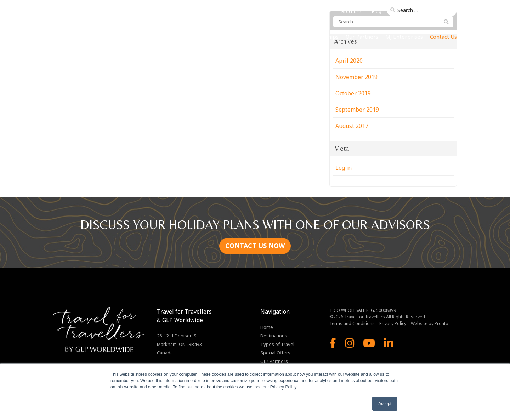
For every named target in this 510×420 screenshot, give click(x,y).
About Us (321, 11)
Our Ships (327, 37)
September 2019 (357, 110)
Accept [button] (385, 404)
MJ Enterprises (404, 37)
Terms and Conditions (352, 323)
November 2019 (356, 77)
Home (209, 37)
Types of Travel (285, 37)
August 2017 (352, 126)
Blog (377, 11)
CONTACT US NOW (255, 246)
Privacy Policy (393, 323)
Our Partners (362, 37)
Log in (344, 168)
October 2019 (353, 93)
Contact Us (443, 37)
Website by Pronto (430, 323)
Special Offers (275, 353)
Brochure (351, 11)
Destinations (240, 37)
